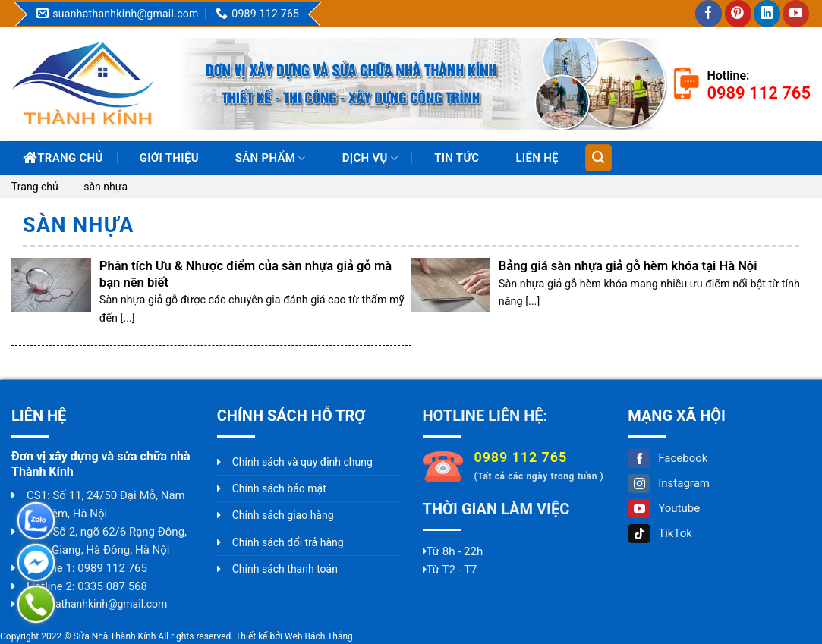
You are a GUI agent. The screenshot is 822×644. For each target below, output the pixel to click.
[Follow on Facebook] (709, 14)
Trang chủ (63, 158)
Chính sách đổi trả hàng (288, 542)
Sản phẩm (271, 158)
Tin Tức (457, 158)
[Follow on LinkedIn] (767, 14)
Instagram (669, 483)
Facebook (668, 458)
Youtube (664, 508)
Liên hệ (537, 158)
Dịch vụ (370, 158)
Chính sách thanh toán (285, 569)
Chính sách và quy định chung (302, 462)
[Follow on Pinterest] (738, 14)
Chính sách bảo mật (279, 488)
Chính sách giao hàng (283, 515)
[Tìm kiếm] (598, 158)
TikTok (660, 533)
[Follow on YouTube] (796, 14)
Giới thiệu (169, 158)
